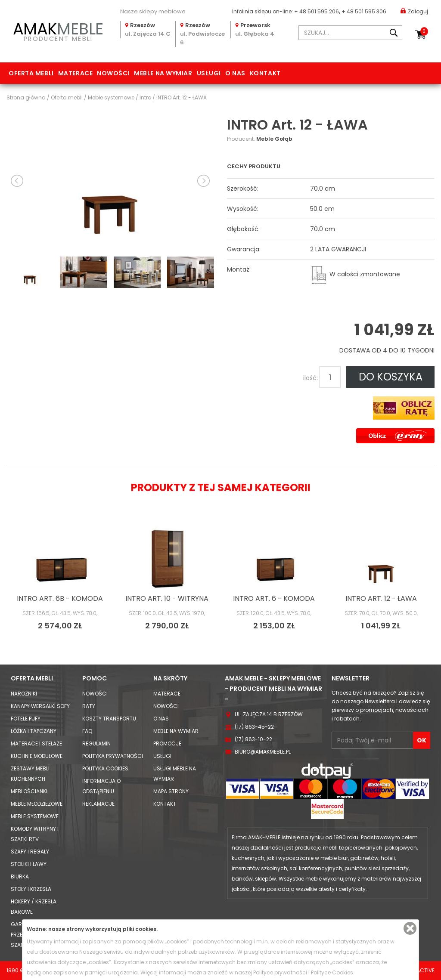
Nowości (113, 73)
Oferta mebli (31, 73)
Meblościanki (29, 791)
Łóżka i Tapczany (34, 731)
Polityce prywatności (280, 972)
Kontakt (265, 73)
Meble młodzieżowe (37, 804)
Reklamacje (98, 804)
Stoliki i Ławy (29, 864)
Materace (75, 73)
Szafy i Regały (30, 852)
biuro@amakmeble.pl (263, 752)
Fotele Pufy (26, 719)
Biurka (20, 876)
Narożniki (24, 694)
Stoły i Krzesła (31, 889)
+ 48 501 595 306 (364, 11)
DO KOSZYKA (391, 377)
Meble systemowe (35, 816)
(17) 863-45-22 (254, 727)
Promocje (167, 744)
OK (422, 740)
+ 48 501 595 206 (317, 11)
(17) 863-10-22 (253, 739)
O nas (235, 73)
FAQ (87, 731)
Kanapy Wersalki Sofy (40, 706)
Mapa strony (171, 791)
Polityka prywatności (113, 756)
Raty (89, 706)
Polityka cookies (105, 768)
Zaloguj (414, 11)
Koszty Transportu (109, 719)
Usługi (209, 73)
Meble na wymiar (163, 73)
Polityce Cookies (332, 972)
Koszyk (424, 31)
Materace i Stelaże (36, 744)
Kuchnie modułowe (37, 756)
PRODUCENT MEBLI (58, 31)
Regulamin (96, 744)
